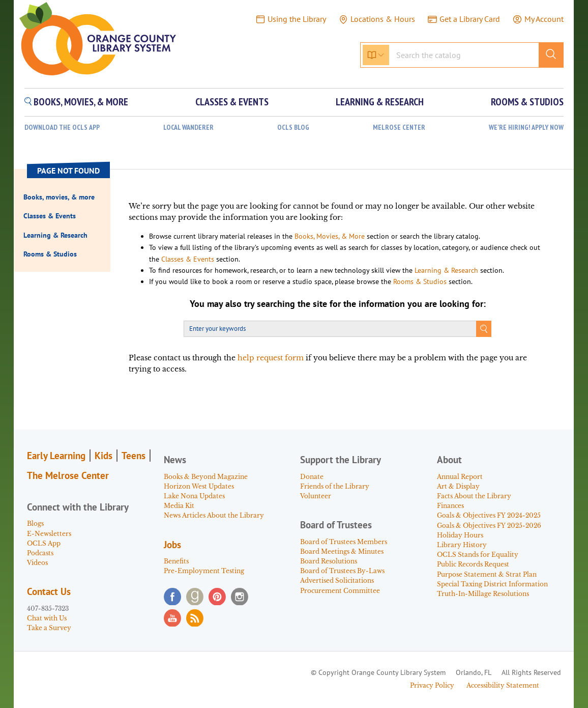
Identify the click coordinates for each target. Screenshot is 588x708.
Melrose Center (399, 128)
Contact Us (49, 591)
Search (484, 329)
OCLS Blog (293, 128)
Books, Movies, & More (330, 236)
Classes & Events (188, 259)
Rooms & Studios (420, 281)
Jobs (172, 545)
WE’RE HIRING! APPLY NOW (526, 128)
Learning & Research (446, 270)
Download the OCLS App (62, 128)
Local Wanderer (188, 128)
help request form (271, 358)
